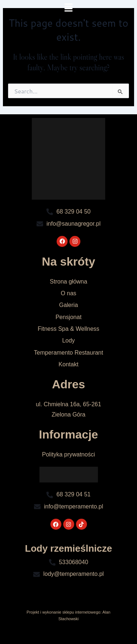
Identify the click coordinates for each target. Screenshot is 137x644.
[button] (68, 8)
